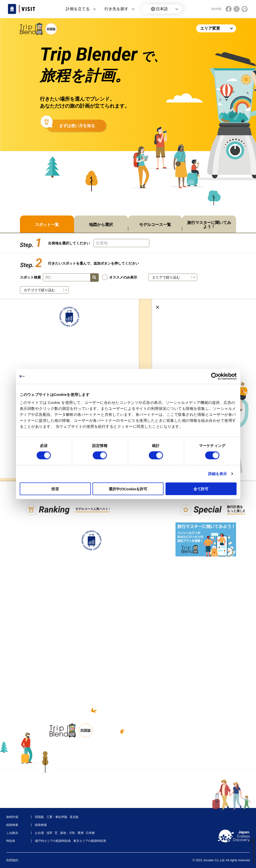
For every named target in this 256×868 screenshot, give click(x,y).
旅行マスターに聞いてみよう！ (209, 225)
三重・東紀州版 (57, 817)
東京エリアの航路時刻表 (90, 841)
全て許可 (201, 489)
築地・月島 (68, 833)
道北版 (74, 817)
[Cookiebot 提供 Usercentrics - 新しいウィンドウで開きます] (215, 376)
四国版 (39, 817)
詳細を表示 (218, 474)
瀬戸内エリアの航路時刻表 (53, 841)
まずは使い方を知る (77, 126)
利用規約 (12, 860)
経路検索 (41, 825)
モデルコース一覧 (155, 225)
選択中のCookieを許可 (128, 489)
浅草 (49, 833)
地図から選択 (101, 225)
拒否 (55, 489)
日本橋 (90, 833)
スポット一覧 (47, 225)
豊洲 (81, 833)
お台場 (39, 833)
